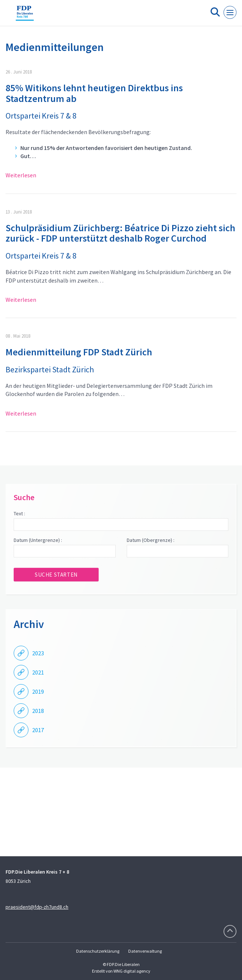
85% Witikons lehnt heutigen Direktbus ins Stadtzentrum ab (94, 93)
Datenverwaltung (145, 951)
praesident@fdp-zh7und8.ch (37, 907)
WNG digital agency (132, 971)
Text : (19, 513)
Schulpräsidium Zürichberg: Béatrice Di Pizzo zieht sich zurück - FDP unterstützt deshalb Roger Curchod (120, 233)
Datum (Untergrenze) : (38, 540)
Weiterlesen (21, 175)
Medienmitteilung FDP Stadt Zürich (79, 352)
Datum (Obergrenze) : (151, 540)
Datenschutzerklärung (98, 951)
